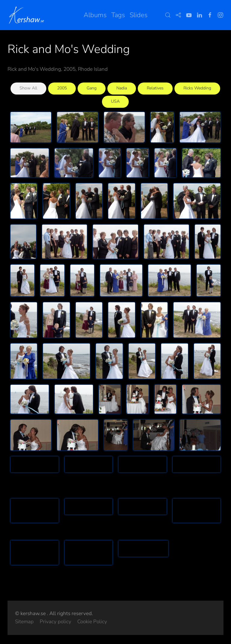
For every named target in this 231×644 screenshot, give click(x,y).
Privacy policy (55, 622)
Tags (118, 15)
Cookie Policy (92, 622)
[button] (168, 15)
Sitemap (24, 622)
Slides (139, 15)
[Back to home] (28, 15)
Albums (95, 15)
